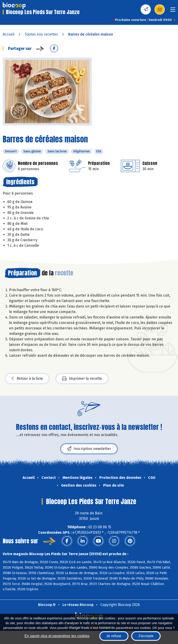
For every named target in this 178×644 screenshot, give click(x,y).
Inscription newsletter (89, 449)
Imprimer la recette (82, 379)
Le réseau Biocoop (78, 605)
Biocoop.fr (47, 605)
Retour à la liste (27, 379)
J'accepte (146, 636)
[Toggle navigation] (173, 11)
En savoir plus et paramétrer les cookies (57, 636)
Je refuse (114, 636)
